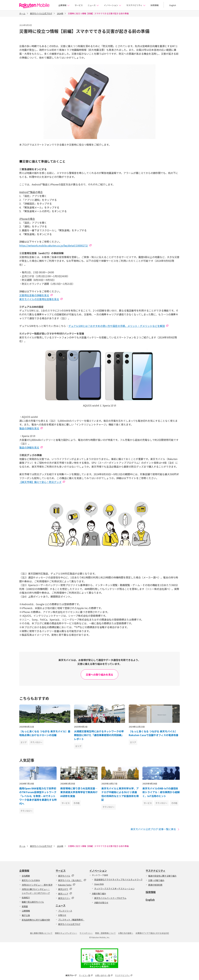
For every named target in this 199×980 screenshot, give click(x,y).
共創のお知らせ (101, 903)
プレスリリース (65, 911)
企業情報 (64, 5)
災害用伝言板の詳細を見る (34, 295)
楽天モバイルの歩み (31, 880)
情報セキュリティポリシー (66, 933)
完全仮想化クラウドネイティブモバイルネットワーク (118, 879)
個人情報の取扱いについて (41, 933)
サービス (79, 5)
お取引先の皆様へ (126, 933)
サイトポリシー (86, 933)
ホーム (22, 13)
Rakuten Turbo (67, 885)
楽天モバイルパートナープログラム (110, 898)
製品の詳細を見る (29, 428)
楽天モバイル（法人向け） (72, 880)
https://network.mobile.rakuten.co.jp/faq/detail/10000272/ (54, 245)
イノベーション (113, 5)
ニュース (93, 5)
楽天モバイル (66, 876)
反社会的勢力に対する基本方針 (36, 920)
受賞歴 (25, 906)
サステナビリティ (136, 5)
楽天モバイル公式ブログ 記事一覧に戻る (155, 829)
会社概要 (26, 876)
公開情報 (26, 911)
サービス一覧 (86, 975)
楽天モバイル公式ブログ (41, 13)
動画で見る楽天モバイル (33, 902)
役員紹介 (26, 898)
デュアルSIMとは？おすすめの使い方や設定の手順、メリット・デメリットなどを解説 (117, 326)
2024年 (60, 13)
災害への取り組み (156, 880)
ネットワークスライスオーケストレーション (114, 889)
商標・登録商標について (105, 933)
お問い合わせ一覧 (104, 975)
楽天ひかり (65, 889)
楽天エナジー (66, 898)
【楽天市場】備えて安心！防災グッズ (40, 482)
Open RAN (99, 884)
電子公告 (26, 915)
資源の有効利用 (155, 885)
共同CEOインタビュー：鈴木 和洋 (37, 885)
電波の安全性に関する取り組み (162, 876)
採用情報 (155, 5)
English (173, 5)
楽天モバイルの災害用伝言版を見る (39, 299)
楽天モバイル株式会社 (34, 6)
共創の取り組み (99, 893)
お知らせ (62, 915)
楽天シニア (65, 894)
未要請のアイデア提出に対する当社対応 (152, 933)
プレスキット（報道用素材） (71, 920)
